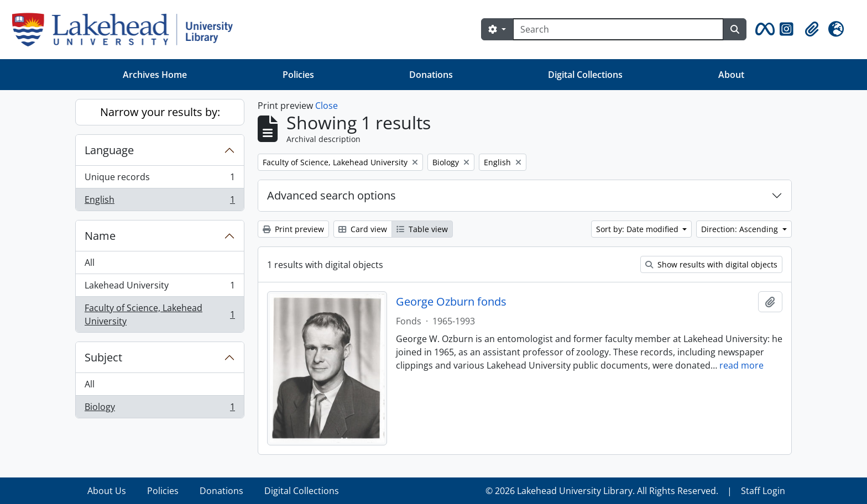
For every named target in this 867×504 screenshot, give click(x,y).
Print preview (293, 229)
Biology (160, 409)
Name (100, 236)
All (90, 262)
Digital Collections (585, 75)
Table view (422, 229)
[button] (763, 29)
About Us (107, 491)
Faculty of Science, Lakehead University (160, 314)
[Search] (618, 29)
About (731, 75)
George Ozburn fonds (451, 302)
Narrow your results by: (160, 112)
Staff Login (763, 491)
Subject (103, 357)
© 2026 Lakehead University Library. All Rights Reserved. (602, 491)
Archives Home (155, 75)
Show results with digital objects (711, 264)
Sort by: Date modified (638, 229)
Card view (363, 229)
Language (109, 150)
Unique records (160, 179)
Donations (431, 75)
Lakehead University (160, 288)
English (160, 202)
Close (327, 106)
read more (741, 365)
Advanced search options (331, 195)
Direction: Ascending (741, 229)
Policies (298, 75)
